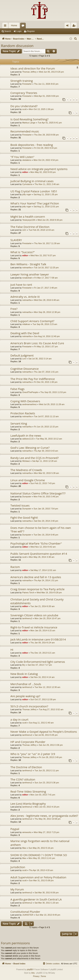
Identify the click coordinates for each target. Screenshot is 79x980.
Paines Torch (28, 592)
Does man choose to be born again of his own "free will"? (41, 529)
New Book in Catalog (24, 674)
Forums (24, 26)
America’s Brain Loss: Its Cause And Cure (37, 343)
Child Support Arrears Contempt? (32, 321)
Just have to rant (21, 285)
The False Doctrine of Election (30, 227)
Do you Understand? (24, 106)
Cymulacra (27, 184)
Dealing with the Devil (25, 333)
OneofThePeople (30, 392)
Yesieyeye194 (29, 220)
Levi (24, 359)
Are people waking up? (25, 696)
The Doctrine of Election (26, 767)
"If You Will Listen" (22, 157)
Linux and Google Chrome (28, 480)
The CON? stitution (23, 779)
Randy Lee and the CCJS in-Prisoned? (35, 458)
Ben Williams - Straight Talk (28, 264)
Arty (33, 973)
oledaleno (27, 160)
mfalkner (26, 324)
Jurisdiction (18, 867)
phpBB (30, 970)
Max (24, 848)
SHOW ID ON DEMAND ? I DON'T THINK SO (39, 855)
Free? (14, 309)
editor (25, 172)
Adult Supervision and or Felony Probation (38, 877)
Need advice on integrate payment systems (39, 169)
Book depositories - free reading (32, 145)
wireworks (27, 832)
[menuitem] (76, 39)
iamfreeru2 (27, 618)
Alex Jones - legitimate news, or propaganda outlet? (44, 816)
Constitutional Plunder (25, 912)
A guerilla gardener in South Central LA (36, 899)
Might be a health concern (28, 217)
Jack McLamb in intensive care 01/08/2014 (38, 639)
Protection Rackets (23, 413)
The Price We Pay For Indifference (33, 379)
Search (8, 31)
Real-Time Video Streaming (28, 791)
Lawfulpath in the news (26, 435)
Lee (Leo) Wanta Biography (28, 804)
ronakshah (27, 278)
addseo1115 (28, 439)
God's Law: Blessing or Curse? (30, 448)
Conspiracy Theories (24, 93)
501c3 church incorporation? (29, 706)
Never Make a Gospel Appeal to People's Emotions (44, 732)
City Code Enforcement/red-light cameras (38, 662)
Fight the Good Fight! (24, 517)
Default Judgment (22, 355)
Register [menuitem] (75, 26)
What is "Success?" (23, 252)
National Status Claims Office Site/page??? (38, 493)
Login (19, 31)
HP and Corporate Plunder (28, 742)
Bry (24, 665)
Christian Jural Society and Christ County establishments (37, 601)
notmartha (27, 268)
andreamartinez (29, 404)
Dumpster (27, 497)
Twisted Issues (20, 505)
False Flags (18, 389)
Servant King (19, 423)
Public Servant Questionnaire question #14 (39, 554)
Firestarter (27, 84)
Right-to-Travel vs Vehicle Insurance (34, 627)
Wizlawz (26, 461)
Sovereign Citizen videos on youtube (34, 615)
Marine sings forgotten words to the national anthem (40, 843)
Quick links (6, 26)
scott (24, 109)
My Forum (17, 889)
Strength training (22, 81)
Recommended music (25, 131)
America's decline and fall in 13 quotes (36, 577)
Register (31, 31)
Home (14, 26)
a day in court (19, 719)
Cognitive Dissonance (25, 369)
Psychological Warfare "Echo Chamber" (36, 543)
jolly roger (27, 194)
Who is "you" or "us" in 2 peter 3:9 (33, 754)
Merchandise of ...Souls (26, 684)
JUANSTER (28, 915)
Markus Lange (29, 123)
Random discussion (17, 46)
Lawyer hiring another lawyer (30, 274)
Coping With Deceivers (25, 401)
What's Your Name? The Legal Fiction (35, 203)
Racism (15, 567)
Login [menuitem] (68, 26)
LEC (24, 230)
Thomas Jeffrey (29, 72)
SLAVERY (16, 240)
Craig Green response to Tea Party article (38, 589)
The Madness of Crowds (26, 470)
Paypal (15, 829)
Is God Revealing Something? (29, 119)
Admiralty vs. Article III (25, 297)
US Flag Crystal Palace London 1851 (34, 191)
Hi (12, 650)
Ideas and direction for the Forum (33, 68)
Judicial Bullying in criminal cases (32, 181)
